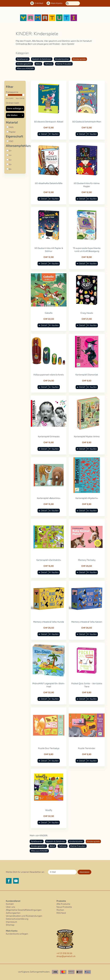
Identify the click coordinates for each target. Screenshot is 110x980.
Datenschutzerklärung (17, 919)
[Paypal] (88, 972)
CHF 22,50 (49, 319)
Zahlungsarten (13, 913)
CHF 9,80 (87, 692)
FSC (11, 141)
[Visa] (55, 972)
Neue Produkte (64, 907)
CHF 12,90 (49, 128)
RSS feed (61, 913)
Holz (11, 127)
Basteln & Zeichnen (42, 59)
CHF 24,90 (49, 381)
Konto (56, 3)
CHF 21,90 (87, 319)
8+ (10, 169)
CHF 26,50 (87, 566)
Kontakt (10, 904)
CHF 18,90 (87, 257)
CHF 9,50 (87, 381)
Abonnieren (84, 872)
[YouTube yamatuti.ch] (16, 881)
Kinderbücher (62, 59)
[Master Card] (63, 972)
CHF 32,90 (49, 692)
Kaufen (55, 134)
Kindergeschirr (24, 64)
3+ (10, 151)
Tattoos (49, 64)
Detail (44, 134)
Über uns (10, 907)
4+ (10, 155)
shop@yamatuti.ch (66, 956)
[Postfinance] (71, 972)
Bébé (38, 64)
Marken (60, 910)
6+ (10, 164)
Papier (12, 132)
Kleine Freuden (64, 64)
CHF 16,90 (49, 566)
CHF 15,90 (49, 442)
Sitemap (10, 925)
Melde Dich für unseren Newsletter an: (25, 872)
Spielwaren (23, 59)
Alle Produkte (63, 904)
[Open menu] (87, 18)
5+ (10, 160)
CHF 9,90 (87, 442)
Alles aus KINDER (25, 69)
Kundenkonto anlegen (17, 934)
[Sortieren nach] (15, 109)
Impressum (11, 922)
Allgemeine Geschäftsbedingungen (24, 910)
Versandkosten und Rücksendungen (24, 916)
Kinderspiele (79, 59)
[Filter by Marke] (15, 115)
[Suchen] (73, 3)
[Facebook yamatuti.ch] (9, 881)
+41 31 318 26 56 (64, 953)
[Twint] (79, 972)
